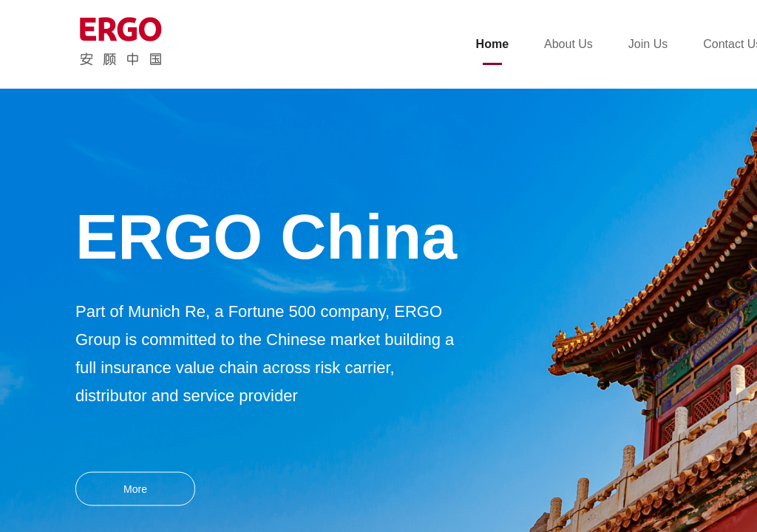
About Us (568, 44)
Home (492, 44)
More (135, 489)
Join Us (648, 44)
